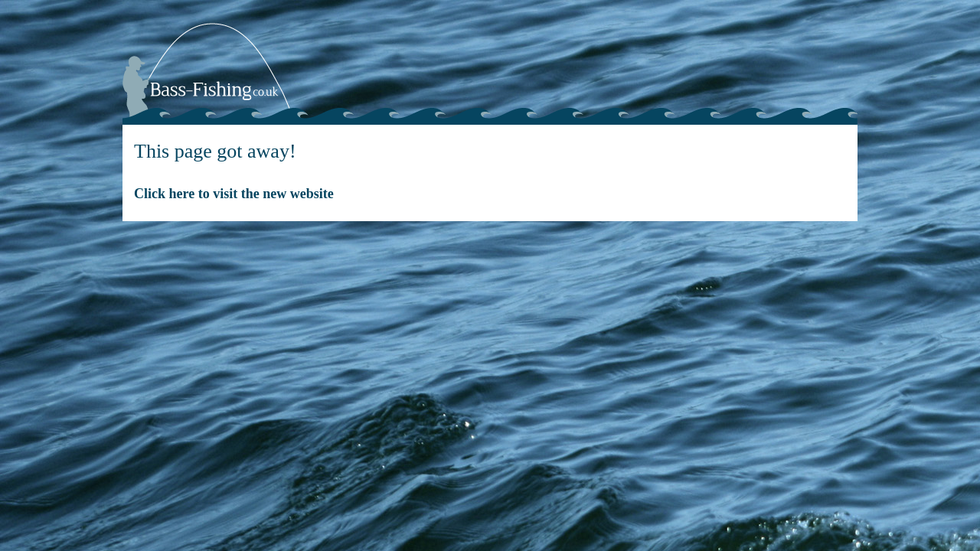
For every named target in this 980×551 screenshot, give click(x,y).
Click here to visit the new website (234, 194)
